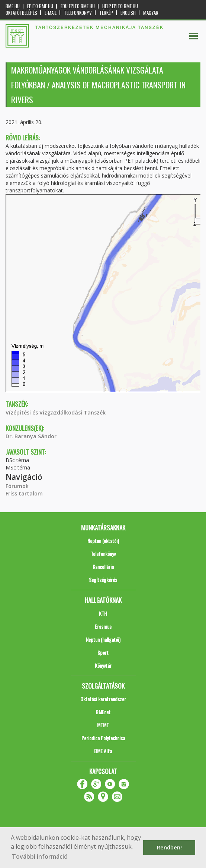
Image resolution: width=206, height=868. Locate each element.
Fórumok (17, 486)
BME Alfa (103, 751)
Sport (103, 652)
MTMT (103, 725)
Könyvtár (103, 665)
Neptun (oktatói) (103, 541)
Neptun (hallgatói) (103, 639)
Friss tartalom (24, 493)
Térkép (106, 13)
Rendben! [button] (169, 847)
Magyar (151, 13)
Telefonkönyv (78, 13)
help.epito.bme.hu (120, 6)
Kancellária (103, 567)
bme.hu (13, 6)
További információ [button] (40, 856)
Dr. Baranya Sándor (31, 436)
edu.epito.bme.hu (78, 6)
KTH (103, 613)
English (128, 13)
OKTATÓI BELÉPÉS (21, 13)
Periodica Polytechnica (103, 738)
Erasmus (103, 626)
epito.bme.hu (40, 6)
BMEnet (103, 712)
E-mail (51, 13)
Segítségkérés (103, 580)
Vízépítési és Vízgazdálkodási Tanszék (56, 412)
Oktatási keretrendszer (103, 699)
